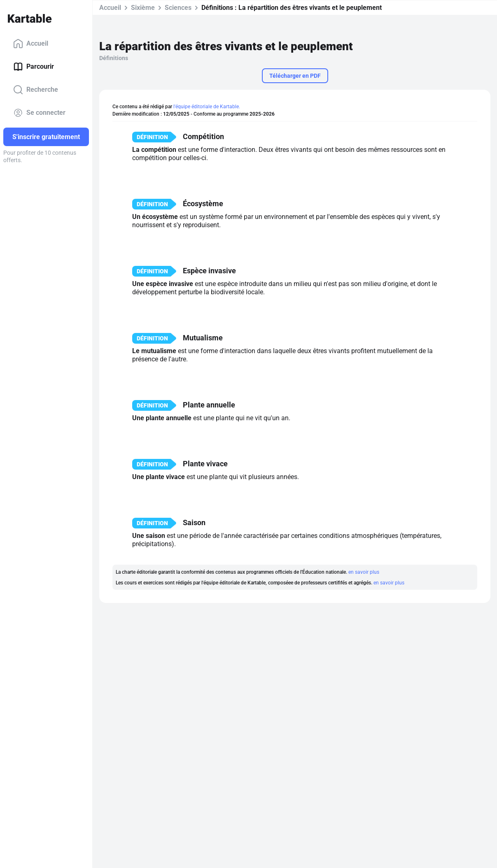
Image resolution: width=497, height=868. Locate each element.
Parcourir (34, 67)
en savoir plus (364, 572)
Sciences (178, 8)
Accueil (31, 44)
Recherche (36, 90)
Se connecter (39, 113)
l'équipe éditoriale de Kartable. (207, 107)
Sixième (143, 8)
